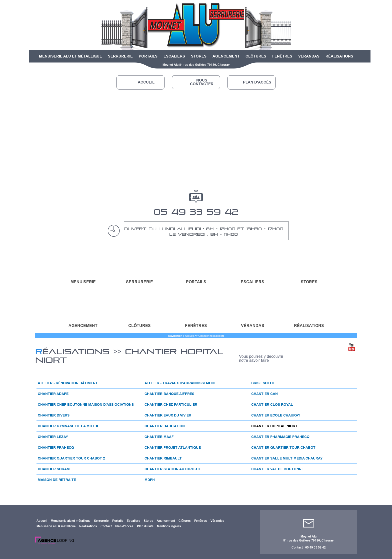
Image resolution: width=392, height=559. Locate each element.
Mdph (150, 480)
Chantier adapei (54, 394)
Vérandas (309, 56)
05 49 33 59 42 (196, 210)
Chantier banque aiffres (169, 394)
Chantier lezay (53, 437)
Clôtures (256, 56)
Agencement (226, 56)
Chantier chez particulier (171, 404)
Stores (199, 56)
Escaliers (174, 56)
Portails (148, 56)
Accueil (146, 82)
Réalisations (339, 56)
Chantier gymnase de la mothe (68, 426)
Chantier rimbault (163, 458)
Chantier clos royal (272, 404)
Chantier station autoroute (173, 469)
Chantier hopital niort (211, 336)
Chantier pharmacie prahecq (280, 437)
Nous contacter (202, 82)
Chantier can (264, 394)
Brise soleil (263, 383)
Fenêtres (282, 56)
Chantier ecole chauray (276, 415)
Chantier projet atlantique (173, 447)
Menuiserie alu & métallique (56, 526)
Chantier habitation (165, 426)
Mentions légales (169, 526)
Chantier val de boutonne (277, 469)
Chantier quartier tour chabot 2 (71, 458)
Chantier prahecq (56, 447)
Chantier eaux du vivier (168, 415)
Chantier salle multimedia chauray (287, 458)
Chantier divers (54, 415)
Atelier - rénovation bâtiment (68, 383)
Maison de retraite (57, 480)
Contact (106, 526)
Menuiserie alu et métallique (70, 56)
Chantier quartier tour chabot (283, 447)
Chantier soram (54, 469)
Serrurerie (120, 56)
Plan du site (145, 526)
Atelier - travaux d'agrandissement (180, 383)
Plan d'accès (257, 82)
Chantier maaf (159, 437)
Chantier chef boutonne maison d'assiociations (86, 404)
